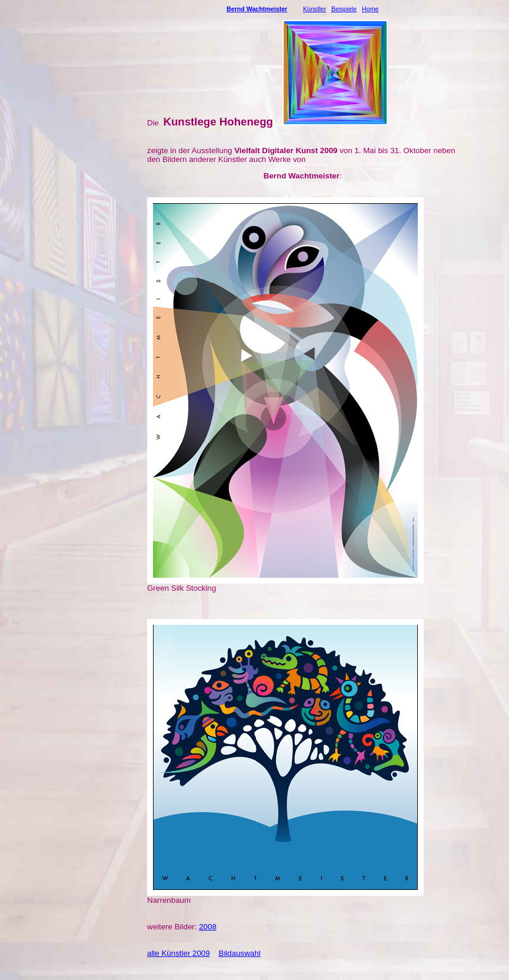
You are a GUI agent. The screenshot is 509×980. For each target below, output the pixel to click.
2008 (208, 927)
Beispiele (344, 9)
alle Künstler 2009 (179, 953)
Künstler (315, 9)
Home (370, 9)
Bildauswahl (240, 953)
